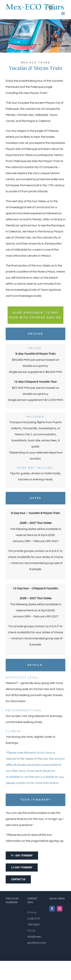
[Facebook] (52, 909)
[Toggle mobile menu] (63, 14)
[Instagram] (60, 909)
